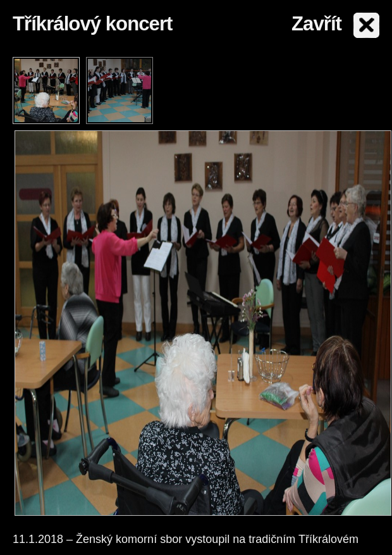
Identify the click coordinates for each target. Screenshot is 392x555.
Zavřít (316, 24)
